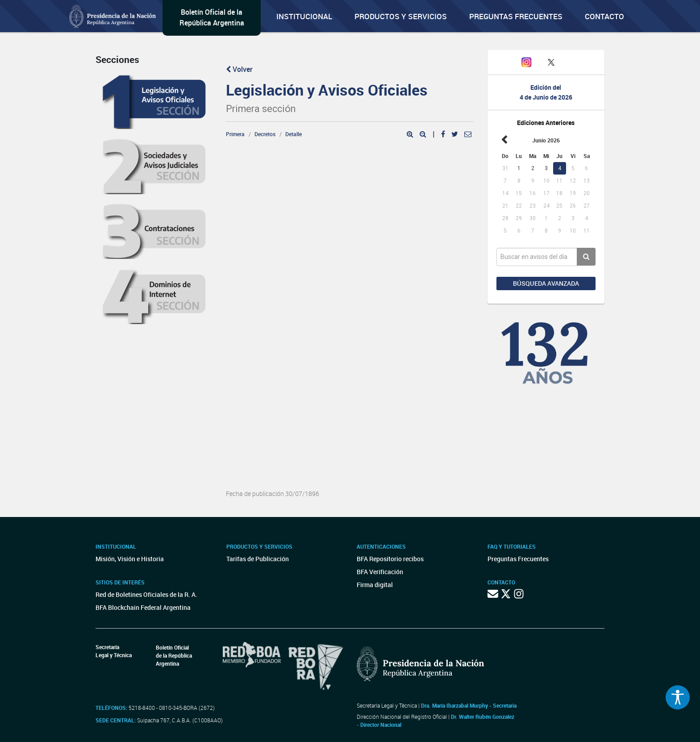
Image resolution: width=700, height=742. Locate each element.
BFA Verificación (380, 572)
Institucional (304, 16)
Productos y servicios (401, 16)
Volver (239, 69)
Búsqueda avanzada (546, 283)
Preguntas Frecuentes (516, 16)
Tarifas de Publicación (258, 559)
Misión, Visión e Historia (130, 559)
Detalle (294, 134)
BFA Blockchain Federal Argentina (143, 607)
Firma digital (375, 585)
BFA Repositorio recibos (390, 559)
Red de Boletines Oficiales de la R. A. (146, 594)
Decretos (265, 134)
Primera (235, 134)
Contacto (604, 16)
